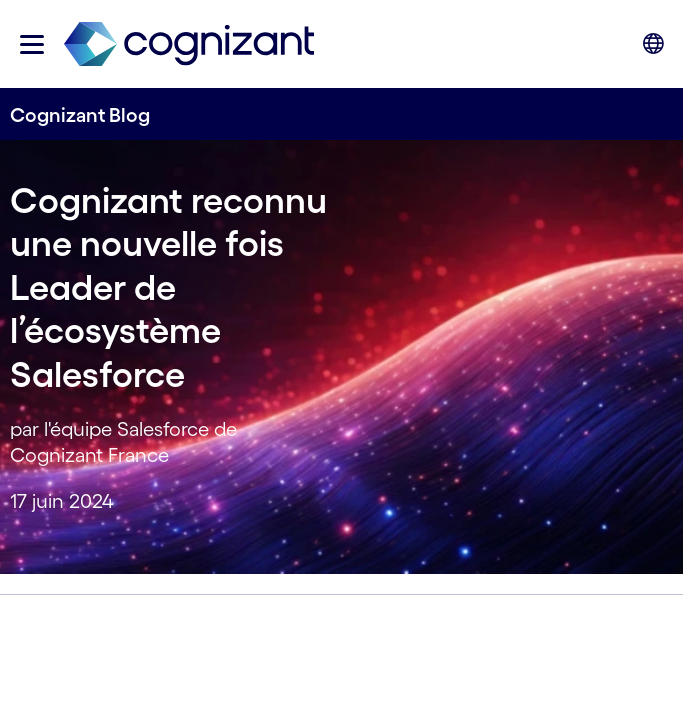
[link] (189, 44)
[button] (32, 44)
